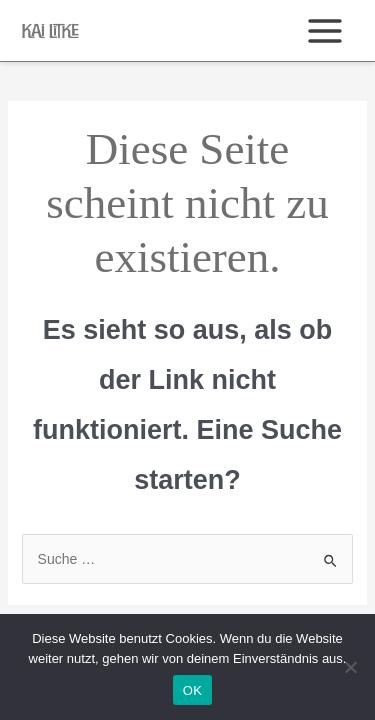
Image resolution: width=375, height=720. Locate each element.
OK (192, 690)
